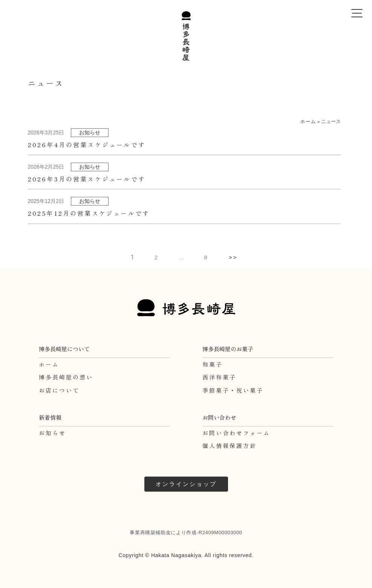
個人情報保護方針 (230, 446)
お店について (59, 390)
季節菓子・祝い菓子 (233, 390)
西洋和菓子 (219, 377)
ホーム (308, 122)
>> (233, 257)
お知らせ (52, 433)
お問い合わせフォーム (236, 433)
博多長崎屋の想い (66, 377)
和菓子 (213, 364)
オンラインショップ (186, 484)
